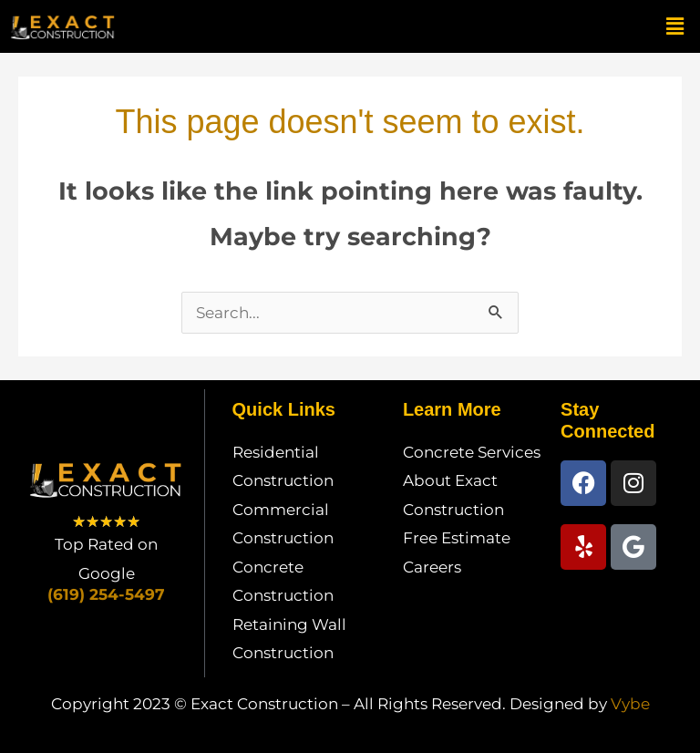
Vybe (630, 704)
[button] (675, 26)
